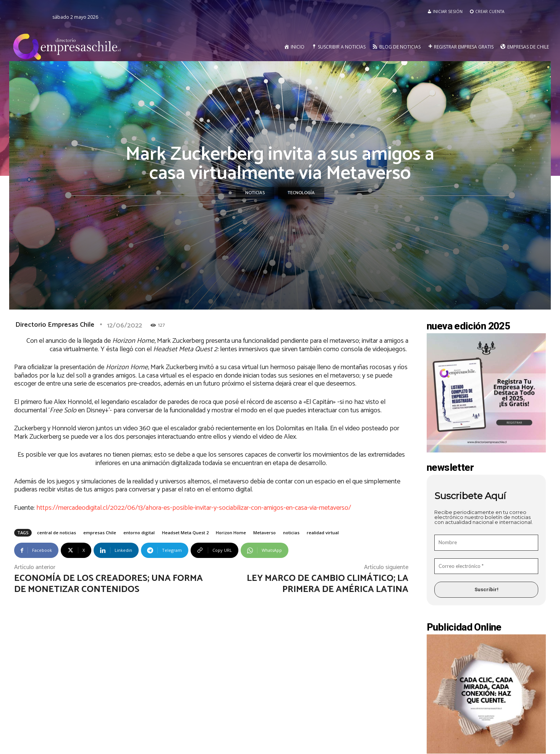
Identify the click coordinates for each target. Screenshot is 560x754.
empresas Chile (100, 533)
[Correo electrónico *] (486, 566)
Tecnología (301, 193)
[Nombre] (486, 543)
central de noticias (57, 533)
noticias (291, 533)
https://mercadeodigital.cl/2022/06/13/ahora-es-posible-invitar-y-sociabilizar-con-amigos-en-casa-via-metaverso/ (194, 508)
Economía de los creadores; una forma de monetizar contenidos (108, 584)
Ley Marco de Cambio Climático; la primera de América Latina (328, 584)
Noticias (255, 193)
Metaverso (265, 533)
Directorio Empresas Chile (55, 325)
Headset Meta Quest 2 (185, 533)
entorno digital (139, 533)
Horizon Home (231, 533)
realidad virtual (323, 533)
